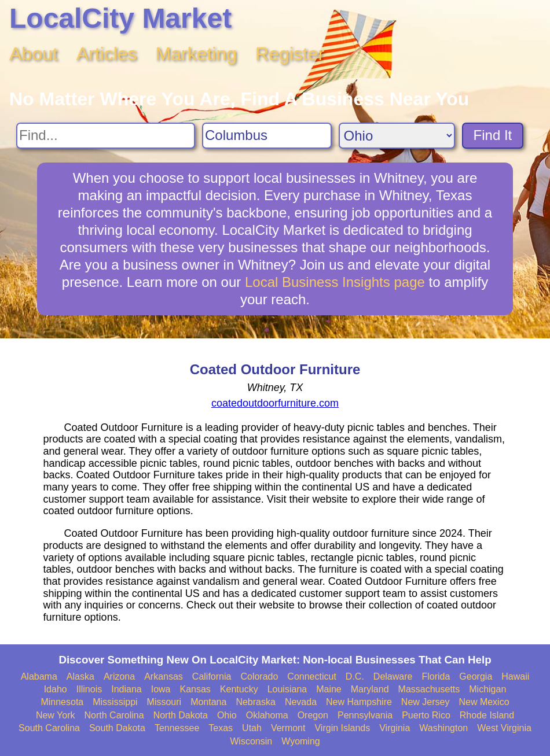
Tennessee (177, 728)
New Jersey (426, 702)
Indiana (126, 689)
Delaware (393, 676)
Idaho (56, 689)
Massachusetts (429, 689)
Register (290, 54)
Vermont (288, 728)
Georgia (476, 676)
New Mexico (484, 702)
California (212, 676)
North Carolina (114, 715)
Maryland (370, 689)
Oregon (313, 715)
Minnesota (62, 702)
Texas (221, 728)
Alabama (39, 676)
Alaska (80, 676)
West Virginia (504, 728)
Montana (208, 702)
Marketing (197, 54)
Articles (107, 54)
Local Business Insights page (335, 282)
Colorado (259, 676)
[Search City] (267, 136)
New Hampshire (359, 702)
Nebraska (255, 702)
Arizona (119, 676)
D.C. (355, 676)
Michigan (487, 689)
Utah (252, 728)
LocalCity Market (120, 18)
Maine (329, 689)
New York (56, 715)
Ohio (227, 715)
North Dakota (181, 715)
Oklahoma (267, 715)
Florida (436, 676)
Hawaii (515, 676)
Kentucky (239, 689)
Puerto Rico (426, 715)
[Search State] (397, 136)
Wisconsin (251, 741)
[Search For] (106, 136)
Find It (493, 135)
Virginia (395, 728)
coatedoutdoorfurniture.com (275, 403)
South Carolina (49, 728)
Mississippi (115, 702)
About (34, 54)
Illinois (89, 689)
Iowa (161, 689)
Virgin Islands (342, 728)
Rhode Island (487, 715)
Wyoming (301, 741)
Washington (443, 728)
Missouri (164, 702)
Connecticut (312, 676)
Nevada (301, 702)
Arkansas (164, 676)
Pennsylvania (365, 715)
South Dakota (117, 728)
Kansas (195, 689)
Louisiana (287, 689)
